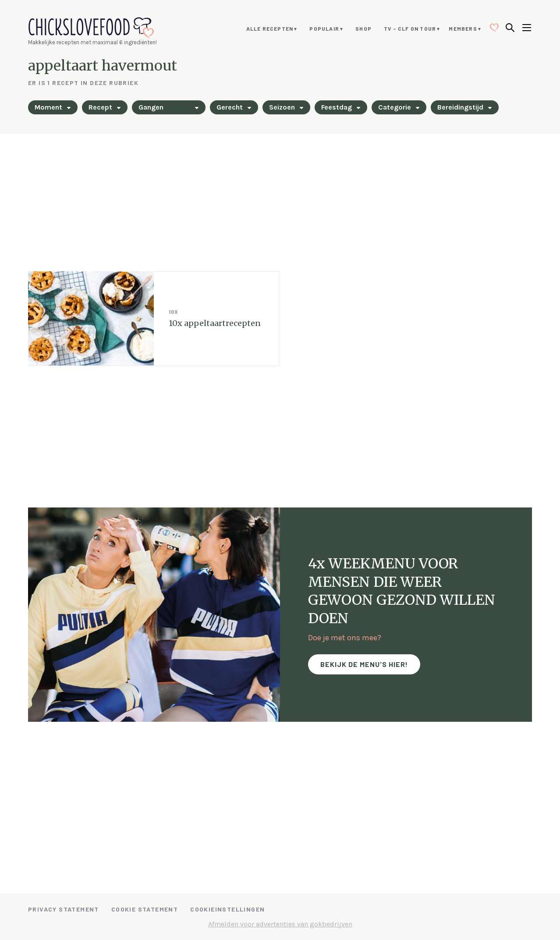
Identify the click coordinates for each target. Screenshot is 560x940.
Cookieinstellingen (227, 909)
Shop (363, 28)
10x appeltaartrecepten (215, 323)
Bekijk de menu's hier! (364, 664)
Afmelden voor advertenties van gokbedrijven (280, 924)
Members (463, 28)
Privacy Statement (64, 909)
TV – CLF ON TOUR (410, 28)
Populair (324, 28)
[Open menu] (527, 28)
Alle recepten (270, 28)
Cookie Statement (145, 909)
